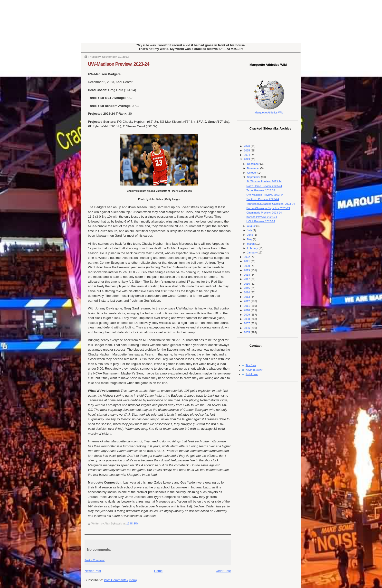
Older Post (223, 571)
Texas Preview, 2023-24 (261, 190)
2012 (247, 301)
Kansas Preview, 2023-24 (262, 217)
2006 (247, 328)
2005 (247, 332)
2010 (247, 310)
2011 (247, 306)
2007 (247, 323)
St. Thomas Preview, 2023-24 (264, 181)
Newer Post (93, 571)
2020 (247, 266)
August (252, 226)
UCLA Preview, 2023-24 (261, 221)
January (252, 252)
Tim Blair (251, 365)
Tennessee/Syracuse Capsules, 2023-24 (271, 204)
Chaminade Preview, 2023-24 (264, 213)
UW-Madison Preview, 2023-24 (119, 64)
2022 (247, 257)
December (254, 164)
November (254, 168)
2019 (247, 270)
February (253, 248)
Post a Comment (95, 560)
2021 (247, 261)
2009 (247, 315)
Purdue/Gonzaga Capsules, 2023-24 (268, 208)
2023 (247, 159)
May (250, 239)
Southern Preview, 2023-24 (263, 199)
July (250, 230)
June (250, 235)
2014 (247, 292)
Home (158, 571)
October (252, 173)
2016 (247, 284)
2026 (247, 146)
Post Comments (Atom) (120, 580)
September (254, 177)
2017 (247, 279)
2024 (247, 155)
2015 (247, 288)
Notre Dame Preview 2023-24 (264, 186)
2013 (247, 297)
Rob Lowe (252, 374)
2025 (247, 150)
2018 (247, 275)
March (251, 244)
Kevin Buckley (254, 370)
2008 (247, 319)
